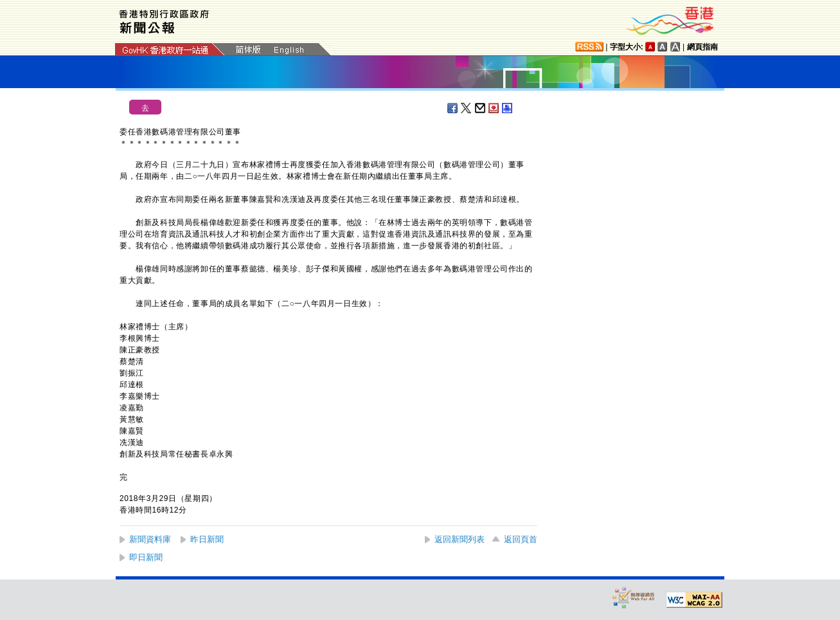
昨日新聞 (207, 539)
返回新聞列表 (460, 539)
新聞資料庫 (150, 539)
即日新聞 (146, 557)
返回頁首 (521, 539)
